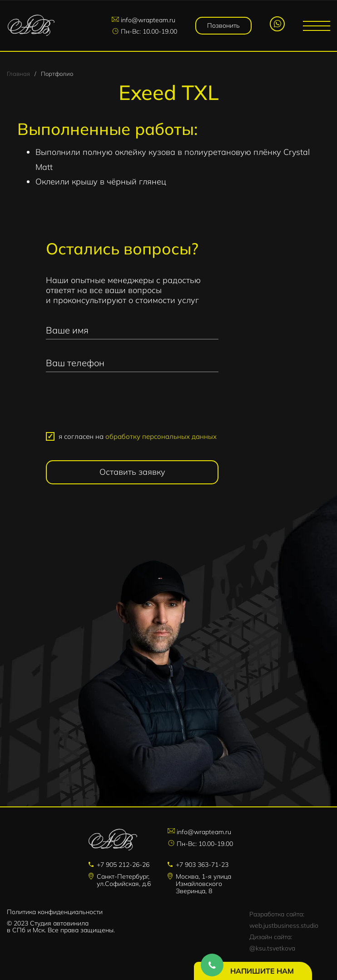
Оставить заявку (132, 472)
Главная (18, 74)
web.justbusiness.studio (284, 925)
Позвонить (223, 25)
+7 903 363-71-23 (202, 865)
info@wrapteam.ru (148, 20)
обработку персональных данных (161, 436)
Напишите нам (262, 971)
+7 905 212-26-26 (123, 865)
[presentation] (132, 406)
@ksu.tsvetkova (272, 948)
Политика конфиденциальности (55, 912)
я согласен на (138, 436)
